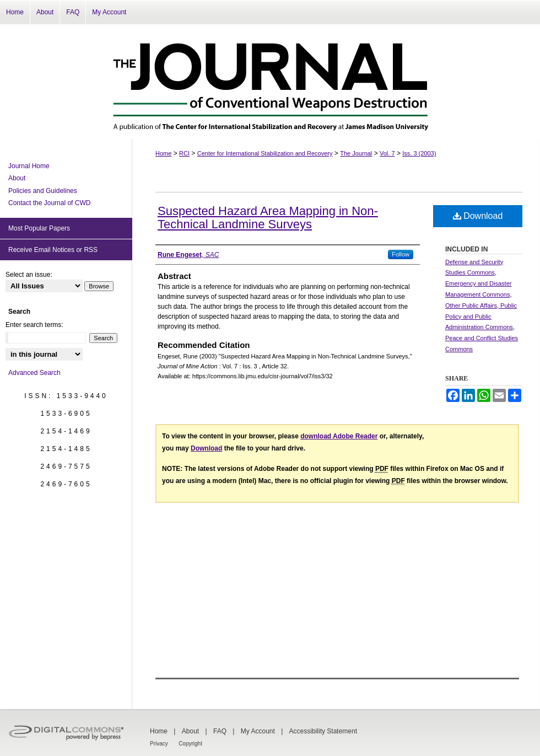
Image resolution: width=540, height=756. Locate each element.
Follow (401, 254)
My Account (258, 731)
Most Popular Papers (39, 228)
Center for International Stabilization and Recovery (265, 153)
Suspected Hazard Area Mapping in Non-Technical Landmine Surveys (268, 218)
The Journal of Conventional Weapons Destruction (270, 82)
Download (478, 216)
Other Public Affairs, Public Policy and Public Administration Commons (481, 317)
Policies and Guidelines (43, 191)
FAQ (220, 731)
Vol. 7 (387, 153)
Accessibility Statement (323, 731)
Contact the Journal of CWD (49, 203)
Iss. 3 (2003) (419, 153)
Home (163, 153)
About (17, 178)
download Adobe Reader (339, 436)
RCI (184, 153)
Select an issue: (29, 275)
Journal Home (29, 166)
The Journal (356, 153)
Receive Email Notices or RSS (53, 250)
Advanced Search (34, 373)
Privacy (159, 744)
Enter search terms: (34, 325)
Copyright (190, 744)
